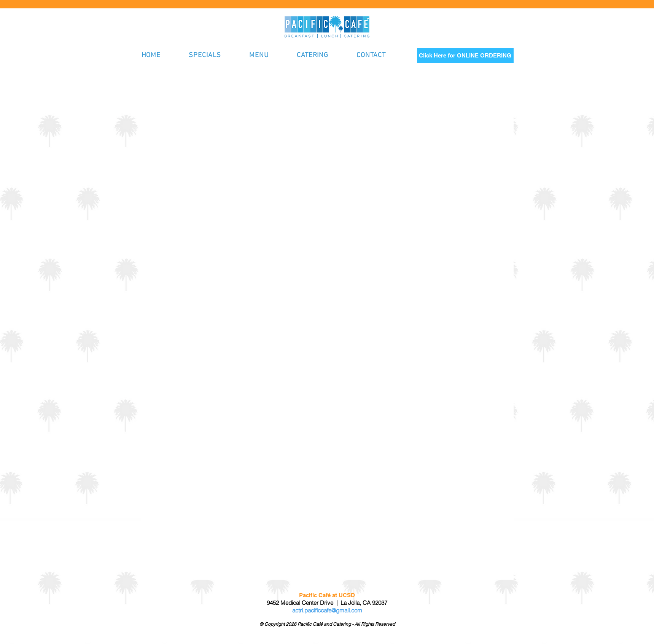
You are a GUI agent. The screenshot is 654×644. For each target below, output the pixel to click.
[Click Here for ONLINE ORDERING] (465, 55)
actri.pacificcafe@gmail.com (327, 610)
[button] (268, 55)
